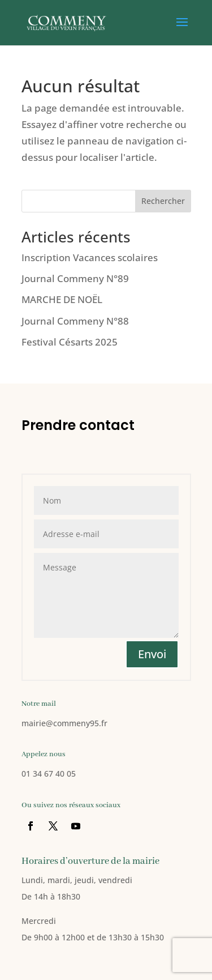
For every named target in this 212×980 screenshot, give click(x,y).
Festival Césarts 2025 (70, 342)
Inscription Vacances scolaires (90, 257)
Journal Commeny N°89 (75, 278)
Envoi (152, 654)
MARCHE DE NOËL (62, 299)
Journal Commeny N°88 (75, 321)
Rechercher (163, 201)
